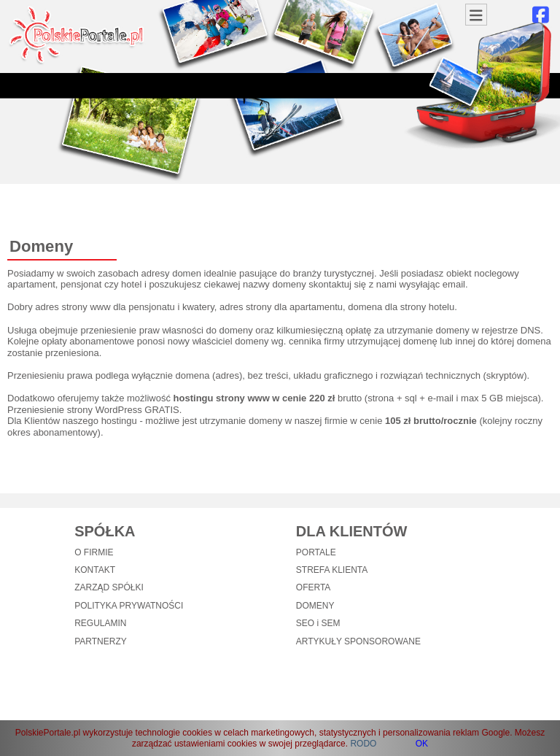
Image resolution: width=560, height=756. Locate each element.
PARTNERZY (101, 641)
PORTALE (316, 552)
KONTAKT (95, 570)
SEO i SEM (318, 623)
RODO (363, 744)
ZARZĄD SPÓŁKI (109, 587)
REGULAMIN (100, 623)
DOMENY (315, 606)
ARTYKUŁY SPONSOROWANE (358, 641)
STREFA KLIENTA (332, 570)
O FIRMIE (94, 552)
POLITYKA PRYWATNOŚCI (129, 606)
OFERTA (314, 587)
